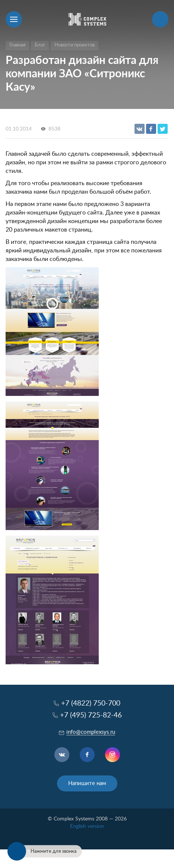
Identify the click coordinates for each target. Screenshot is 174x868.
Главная (17, 45)
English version (87, 826)
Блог (40, 45)
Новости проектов (75, 45)
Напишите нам (87, 783)
